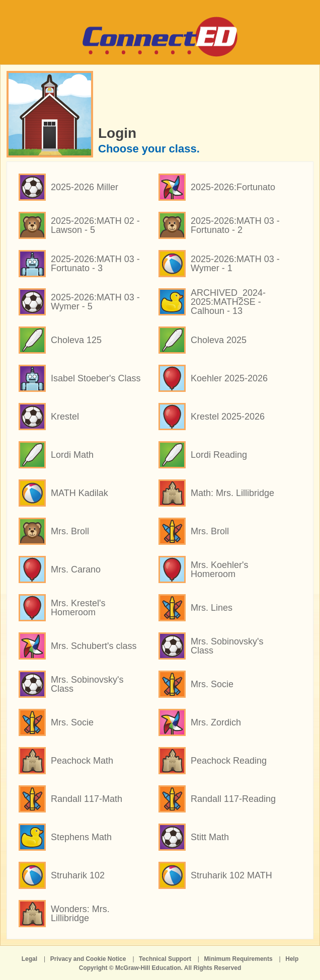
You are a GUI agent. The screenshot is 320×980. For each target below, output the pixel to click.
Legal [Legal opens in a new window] (29, 959)
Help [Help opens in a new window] (292, 959)
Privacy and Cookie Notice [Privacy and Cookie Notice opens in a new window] (88, 959)
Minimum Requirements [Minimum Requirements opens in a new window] (238, 959)
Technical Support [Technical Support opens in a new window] (165, 959)
